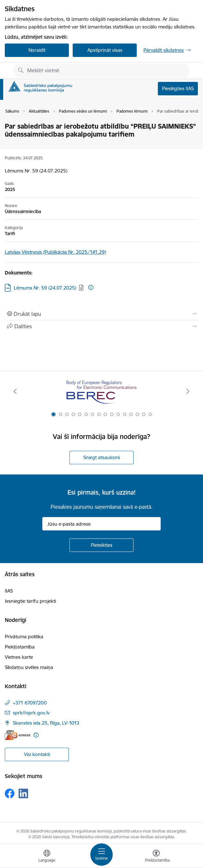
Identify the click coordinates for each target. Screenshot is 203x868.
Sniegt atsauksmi (101, 457)
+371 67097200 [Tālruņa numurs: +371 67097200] (30, 703)
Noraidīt (37, 50)
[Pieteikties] (101, 545)
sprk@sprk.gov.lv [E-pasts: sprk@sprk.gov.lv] (31, 713)
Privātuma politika (24, 637)
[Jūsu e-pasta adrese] (101, 524)
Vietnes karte (19, 657)
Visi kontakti (37, 754)
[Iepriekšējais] (15, 391)
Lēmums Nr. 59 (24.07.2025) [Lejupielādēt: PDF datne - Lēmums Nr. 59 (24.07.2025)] (45, 288)
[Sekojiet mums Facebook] (10, 793)
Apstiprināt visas (105, 50)
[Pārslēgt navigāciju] (101, 855)
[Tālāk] (188, 391)
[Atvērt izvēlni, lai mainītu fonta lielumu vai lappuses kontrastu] (156, 857)
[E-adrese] (18, 735)
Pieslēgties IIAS (178, 88)
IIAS (9, 591)
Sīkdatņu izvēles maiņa (29, 667)
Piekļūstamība (20, 647)
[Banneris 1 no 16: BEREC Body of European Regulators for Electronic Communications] (101, 391)
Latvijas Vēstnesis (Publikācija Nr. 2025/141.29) (55, 252)
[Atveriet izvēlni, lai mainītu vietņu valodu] (47, 857)
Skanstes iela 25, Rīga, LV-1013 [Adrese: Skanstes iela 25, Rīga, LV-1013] (46, 723)
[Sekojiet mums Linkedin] (23, 793)
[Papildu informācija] (91, 287)
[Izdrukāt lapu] (101, 314)
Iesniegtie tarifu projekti (30, 601)
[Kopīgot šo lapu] (101, 326)
